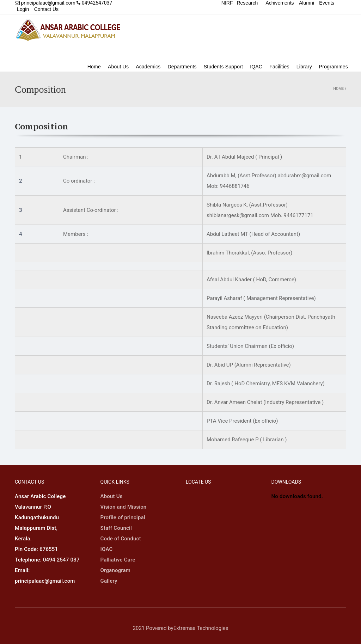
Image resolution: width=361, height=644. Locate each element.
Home (94, 67)
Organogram (116, 570)
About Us (118, 67)
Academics (148, 67)
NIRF (227, 3)
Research (247, 3)
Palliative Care (118, 560)
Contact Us (46, 9)
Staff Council (116, 528)
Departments (182, 67)
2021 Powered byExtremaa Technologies (181, 628)
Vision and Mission (124, 507)
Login (23, 9)
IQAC (256, 67)
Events (327, 3)
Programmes (334, 67)
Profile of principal (123, 517)
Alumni (307, 3)
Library (304, 67)
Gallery (109, 581)
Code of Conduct (121, 539)
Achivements (280, 3)
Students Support (223, 67)
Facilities (279, 67)
